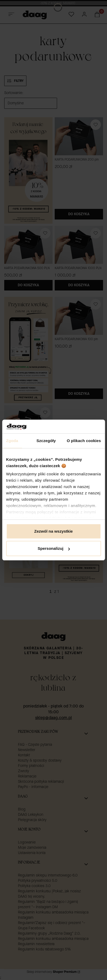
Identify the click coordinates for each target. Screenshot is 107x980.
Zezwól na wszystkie (54, 531)
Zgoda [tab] (12, 441)
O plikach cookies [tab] (84, 441)
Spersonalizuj (54, 548)
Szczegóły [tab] (46, 441)
